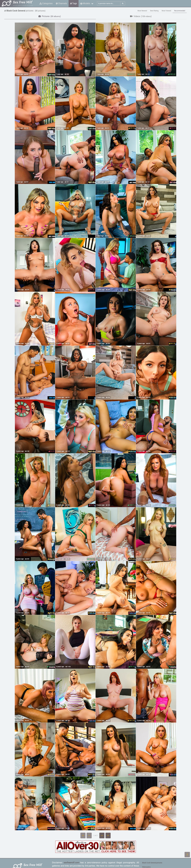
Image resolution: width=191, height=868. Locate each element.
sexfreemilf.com (72, 863)
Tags (74, 3)
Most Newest (142, 11)
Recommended (180, 11)
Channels (61, 3)
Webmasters (147, 867)
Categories (46, 3)
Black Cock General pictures (152, 863)
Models (85, 3)
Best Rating (154, 11)
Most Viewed (166, 11)
